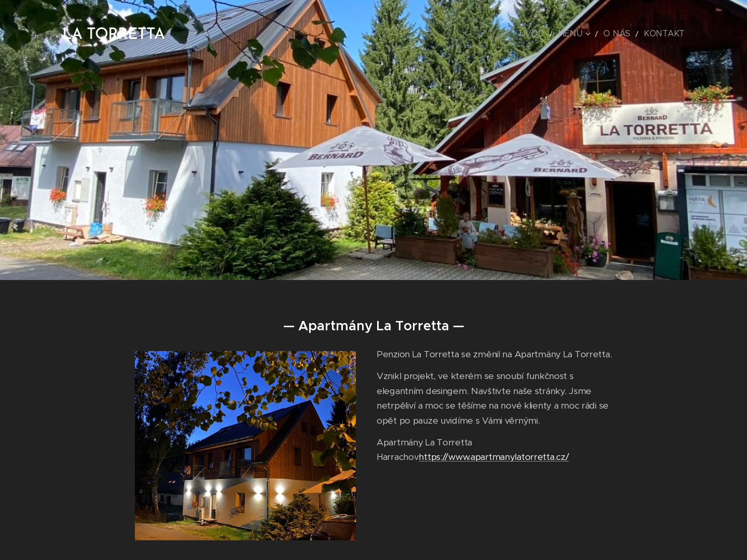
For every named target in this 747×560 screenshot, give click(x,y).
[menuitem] (554, 34)
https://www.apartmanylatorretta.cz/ (494, 457)
